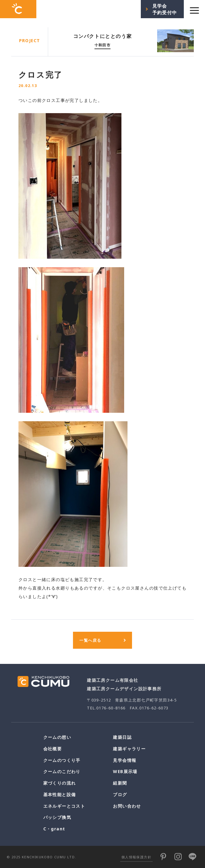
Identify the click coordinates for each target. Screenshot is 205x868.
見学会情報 (125, 760)
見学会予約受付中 (165, 9)
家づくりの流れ (60, 783)
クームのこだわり (62, 771)
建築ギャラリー (129, 749)
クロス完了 (41, 75)
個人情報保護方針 (136, 857)
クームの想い (57, 737)
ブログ (120, 794)
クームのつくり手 (62, 760)
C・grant (54, 829)
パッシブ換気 (57, 817)
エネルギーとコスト (64, 806)
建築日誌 (122, 737)
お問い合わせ (127, 806)
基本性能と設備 (60, 794)
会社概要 (53, 749)
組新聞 (120, 783)
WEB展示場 (125, 771)
